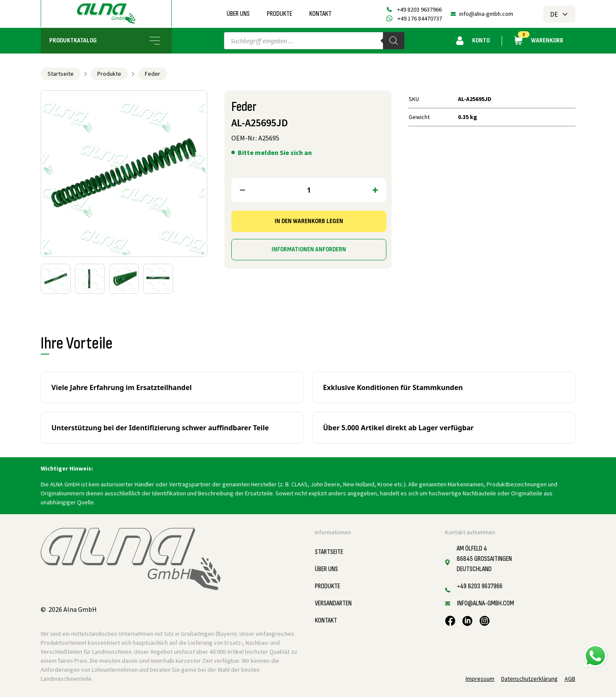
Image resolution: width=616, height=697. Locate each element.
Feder (153, 74)
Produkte (280, 14)
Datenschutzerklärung (529, 679)
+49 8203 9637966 (419, 9)
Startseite (61, 74)
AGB (570, 679)
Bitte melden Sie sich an (275, 152)
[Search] (394, 41)
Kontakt (320, 14)
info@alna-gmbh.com (486, 14)
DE (559, 14)
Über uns (238, 14)
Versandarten (333, 603)
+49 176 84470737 (420, 18)
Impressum (480, 679)
